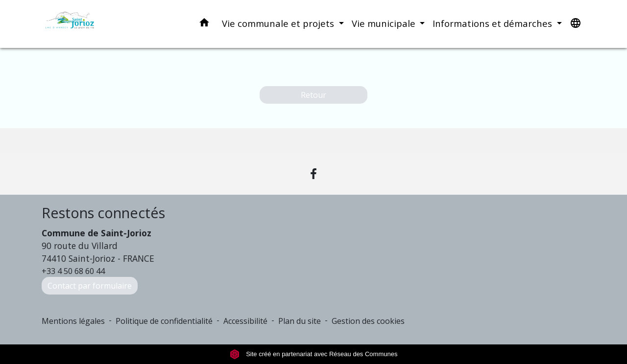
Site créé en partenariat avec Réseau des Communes (314, 354)
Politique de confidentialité (164, 321)
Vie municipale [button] (385, 23)
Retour (313, 95)
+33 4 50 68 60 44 (73, 271)
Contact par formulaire (90, 286)
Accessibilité (245, 321)
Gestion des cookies (368, 321)
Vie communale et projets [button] (279, 23)
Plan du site (300, 321)
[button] (204, 24)
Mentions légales (73, 321)
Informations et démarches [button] (494, 23)
